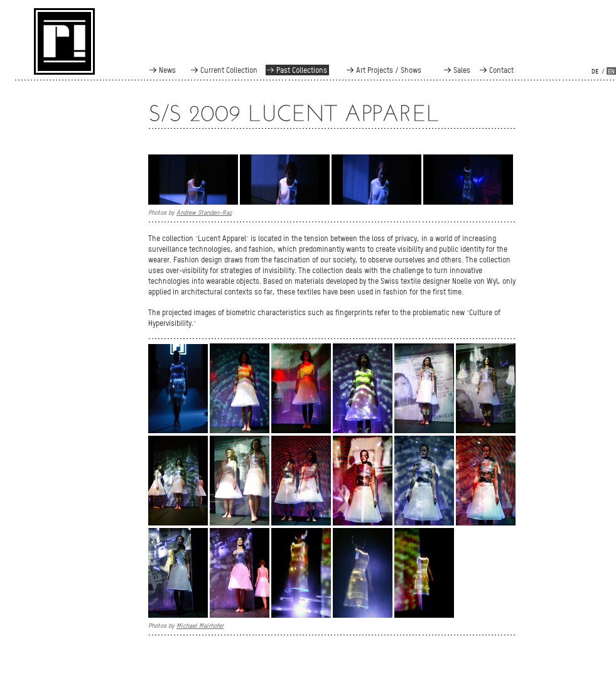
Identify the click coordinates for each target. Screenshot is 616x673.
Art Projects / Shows (389, 70)
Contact (501, 70)
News (167, 70)
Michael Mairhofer (200, 625)
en (611, 71)
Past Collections (302, 70)
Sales (462, 70)
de (595, 71)
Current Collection (229, 70)
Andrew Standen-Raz (204, 212)
